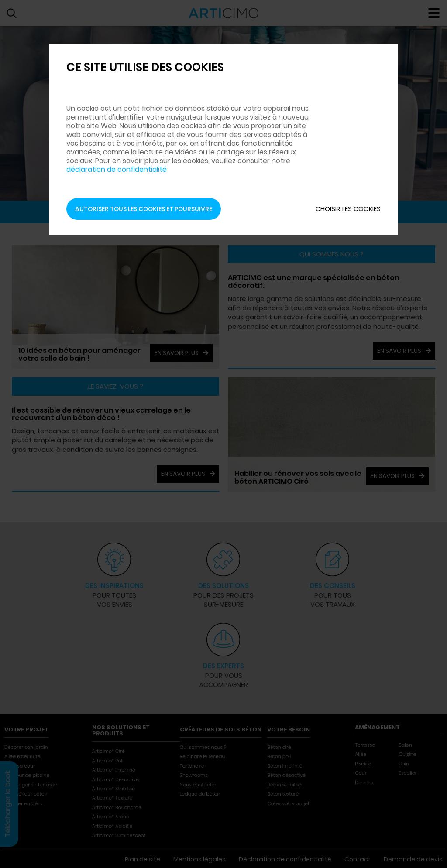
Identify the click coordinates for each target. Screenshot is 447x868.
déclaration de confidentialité (117, 152)
